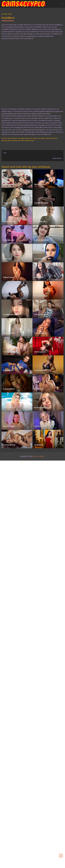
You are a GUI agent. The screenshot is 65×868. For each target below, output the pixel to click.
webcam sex (30, 141)
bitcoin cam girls (18, 138)
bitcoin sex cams (31, 138)
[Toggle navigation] (62, 4)
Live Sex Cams (7, 14)
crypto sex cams (51, 138)
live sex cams (6, 141)
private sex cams (18, 141)
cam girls (41, 138)
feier (5, 153)
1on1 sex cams (7, 138)
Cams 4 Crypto (39, 456)
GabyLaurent (57, 158)
